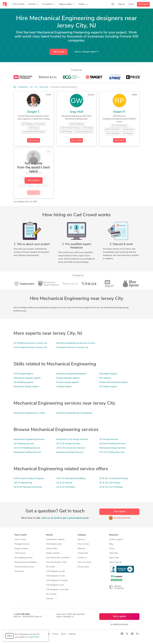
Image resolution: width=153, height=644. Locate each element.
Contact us (82, 558)
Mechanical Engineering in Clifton (29, 413)
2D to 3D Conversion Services (71, 448)
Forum (112, 549)
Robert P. (119, 112)
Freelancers (23, 87)
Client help (113, 553)
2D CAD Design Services (68, 444)
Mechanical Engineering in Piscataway (74, 413)
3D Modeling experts (23, 382)
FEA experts (105, 378)
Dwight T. (33, 112)
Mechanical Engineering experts (71, 374)
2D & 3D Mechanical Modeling (71, 479)
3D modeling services (24, 558)
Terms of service (84, 562)
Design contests (21, 549)
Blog (111, 544)
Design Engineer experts (68, 378)
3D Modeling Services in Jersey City (30, 343)
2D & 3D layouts (64, 483)
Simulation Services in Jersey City (72, 347)
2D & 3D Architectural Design (114, 479)
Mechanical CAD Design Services (72, 439)
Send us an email (50, 518)
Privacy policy (83, 567)
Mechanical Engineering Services (29, 439)
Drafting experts (64, 387)
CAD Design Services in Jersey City (30, 347)
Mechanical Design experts (26, 387)
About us (81, 540)
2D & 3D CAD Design (110, 483)
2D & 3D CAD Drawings (111, 487)
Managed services (22, 544)
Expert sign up (115, 562)
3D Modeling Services (24, 444)
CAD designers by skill (55, 571)
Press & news (83, 544)
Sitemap (49, 599)
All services (19, 571)
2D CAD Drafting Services (112, 452)
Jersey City (44, 87)
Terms (63, 634)
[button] (33, 4)
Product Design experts (68, 382)
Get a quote (143, 4)
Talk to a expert (86, 52)
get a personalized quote (76, 518)
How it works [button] (21, 535)
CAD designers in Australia (57, 590)
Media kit (81, 549)
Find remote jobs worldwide (58, 558)
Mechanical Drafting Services (27, 452)
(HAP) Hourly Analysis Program (29, 479)
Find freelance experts (55, 540)
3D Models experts (108, 387)
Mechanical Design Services (113, 448)
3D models (51, 567)
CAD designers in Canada (57, 580)
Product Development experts (113, 382)
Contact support (116, 540)
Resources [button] (114, 535)
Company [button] (82, 535)
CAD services (20, 553)
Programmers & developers (26, 562)
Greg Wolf (76, 112)
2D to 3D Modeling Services (27, 448)
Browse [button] (49, 535)
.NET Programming (23, 483)
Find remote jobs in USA (56, 562)
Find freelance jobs (54, 544)
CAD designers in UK (55, 585)
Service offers (52, 549)
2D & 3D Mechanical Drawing (28, 487)
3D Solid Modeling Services (112, 444)
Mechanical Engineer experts (27, 378)
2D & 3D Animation (66, 487)
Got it (10, 636)
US (31, 87)
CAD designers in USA (55, 576)
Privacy (55, 634)
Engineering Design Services (70, 452)
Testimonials (83, 553)
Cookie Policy (33, 637)
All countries (51, 594)
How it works (20, 540)
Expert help (114, 558)
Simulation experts (108, 374)
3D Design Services (109, 439)
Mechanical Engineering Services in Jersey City (78, 343)
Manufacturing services (24, 567)
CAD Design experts (23, 374)
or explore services (119, 624)
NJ (36, 87)
